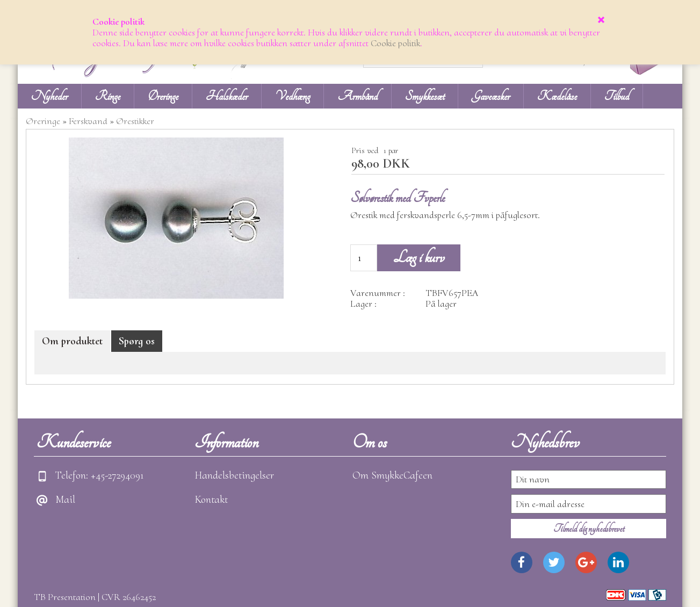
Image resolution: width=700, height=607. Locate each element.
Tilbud (617, 96)
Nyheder (49, 96)
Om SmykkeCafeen (392, 475)
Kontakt (211, 500)
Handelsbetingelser (234, 475)
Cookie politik (395, 43)
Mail (65, 500)
